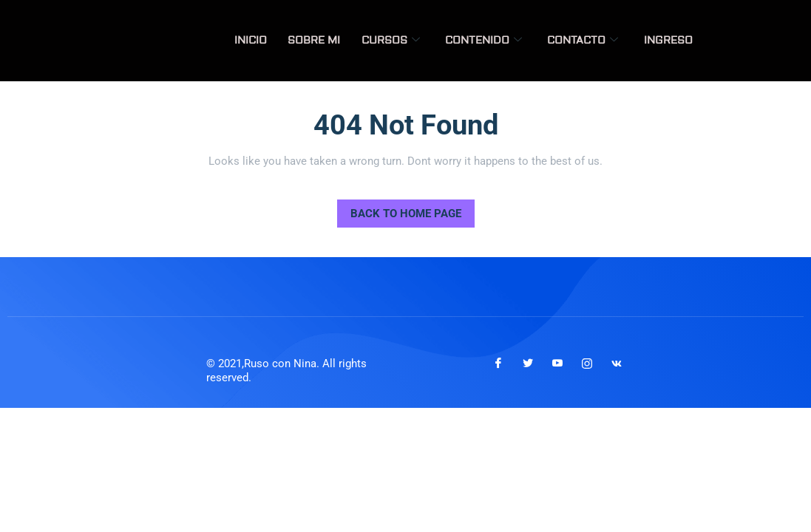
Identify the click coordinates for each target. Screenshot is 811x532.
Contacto (586, 41)
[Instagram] (587, 364)
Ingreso (669, 41)
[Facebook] (498, 364)
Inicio (260, 41)
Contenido (488, 41)
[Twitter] (528, 364)
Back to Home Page (399, 210)
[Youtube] (557, 364)
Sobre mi (322, 41)
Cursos (397, 41)
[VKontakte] (617, 364)
